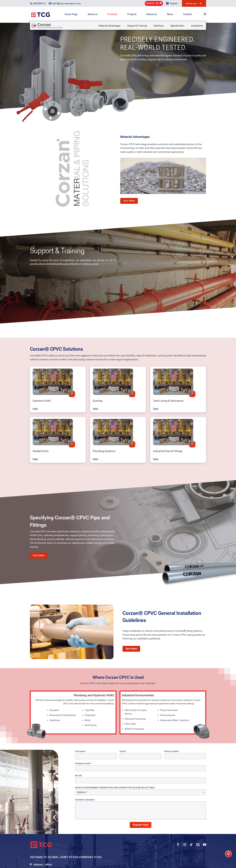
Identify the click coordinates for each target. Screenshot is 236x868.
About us (92, 14)
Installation (197, 26)
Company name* (83, 763)
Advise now (191, 3)
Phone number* (172, 751)
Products (112, 14)
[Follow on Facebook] (178, 845)
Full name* (80, 751)
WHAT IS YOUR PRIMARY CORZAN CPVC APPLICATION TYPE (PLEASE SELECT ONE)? (115, 788)
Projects (132, 14)
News (170, 14)
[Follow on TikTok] (191, 845)
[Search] (205, 14)
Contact (188, 14)
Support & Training (137, 26)
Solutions (159, 26)
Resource (152, 14)
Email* (123, 751)
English (175, 3)
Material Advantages (109, 26)
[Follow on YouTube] (205, 845)
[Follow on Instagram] (185, 845)
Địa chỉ (78, 776)
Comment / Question (85, 800)
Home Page (71, 14)
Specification (177, 26)
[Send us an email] (198, 845)
